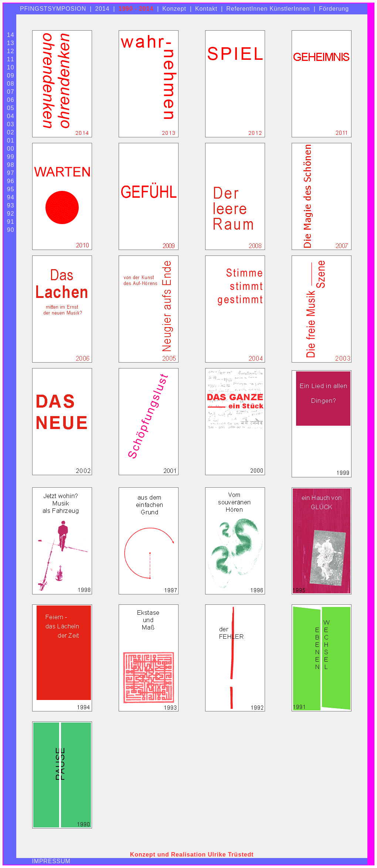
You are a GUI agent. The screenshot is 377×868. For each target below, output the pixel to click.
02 (11, 132)
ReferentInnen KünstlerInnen (268, 9)
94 (11, 197)
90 (11, 230)
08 (11, 84)
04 (11, 116)
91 (11, 222)
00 (11, 149)
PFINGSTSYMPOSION (53, 9)
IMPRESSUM (51, 861)
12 (11, 51)
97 (11, 173)
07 (11, 92)
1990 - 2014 (136, 9)
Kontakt (206, 9)
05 (11, 108)
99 (11, 157)
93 (11, 205)
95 (11, 189)
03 (11, 124)
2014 (102, 9)
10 (11, 67)
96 (11, 181)
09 (11, 76)
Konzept (174, 9)
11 (11, 59)
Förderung (334, 9)
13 (11, 43)
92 (11, 214)
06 (11, 100)
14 (11, 35)
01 (11, 140)
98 (11, 165)
